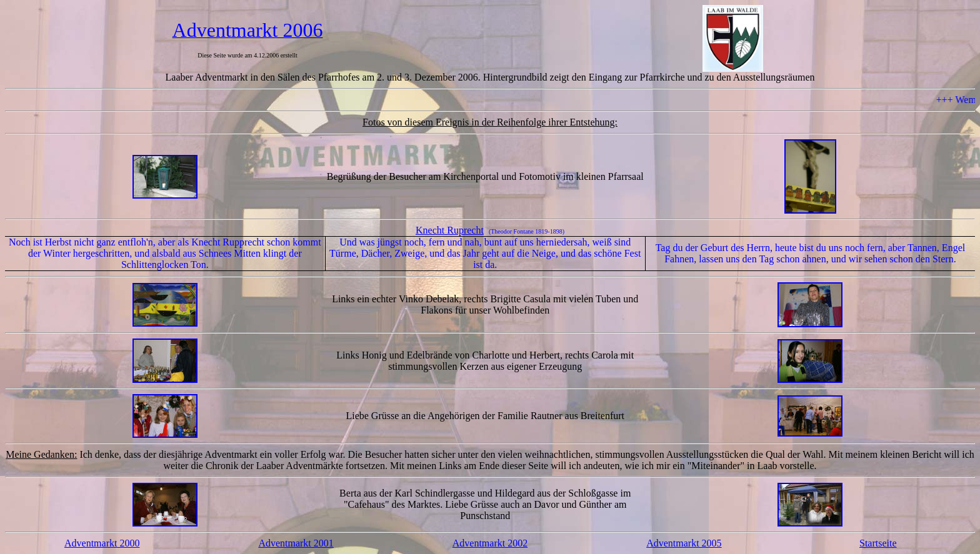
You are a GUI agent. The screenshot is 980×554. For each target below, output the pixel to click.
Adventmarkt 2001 (296, 543)
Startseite (878, 543)
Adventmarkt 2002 (490, 543)
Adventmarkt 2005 (684, 543)
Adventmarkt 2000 (102, 543)
